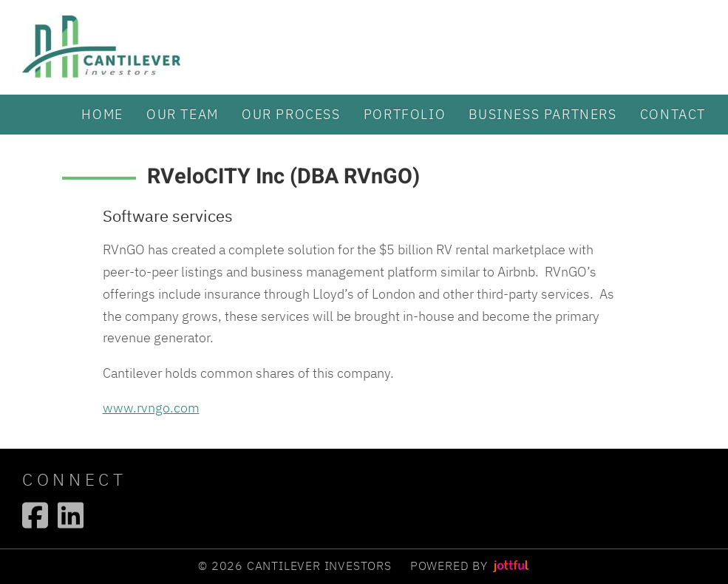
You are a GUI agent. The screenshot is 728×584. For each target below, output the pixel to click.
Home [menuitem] (102, 114)
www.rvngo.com (151, 407)
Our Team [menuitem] (183, 114)
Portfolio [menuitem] (405, 114)
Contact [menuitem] (673, 114)
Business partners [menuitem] (542, 114)
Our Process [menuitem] (291, 114)
